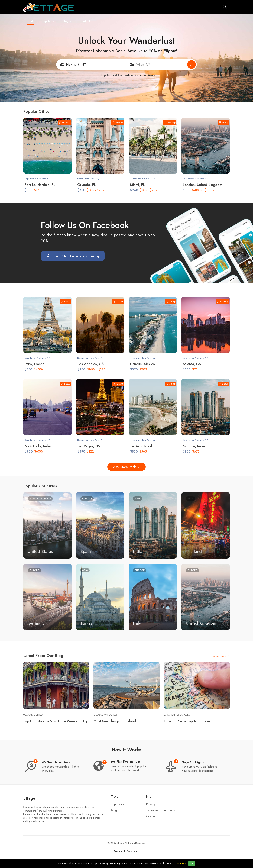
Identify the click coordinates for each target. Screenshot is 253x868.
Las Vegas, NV (89, 446)
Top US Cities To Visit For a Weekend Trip (56, 721)
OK (192, 864)
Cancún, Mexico (142, 364)
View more (221, 656)
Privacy (151, 804)
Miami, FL (137, 185)
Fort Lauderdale (122, 75)
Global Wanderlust (106, 715)
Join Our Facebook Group (73, 256)
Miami (152, 75)
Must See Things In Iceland (115, 721)
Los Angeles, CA (91, 364)
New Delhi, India (38, 446)
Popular (108, 7)
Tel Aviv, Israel (141, 446)
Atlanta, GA (192, 364)
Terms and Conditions (160, 810)
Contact (144, 7)
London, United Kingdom (202, 185)
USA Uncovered (33, 715)
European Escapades (177, 715)
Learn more (180, 864)
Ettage (29, 798)
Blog (127, 7)
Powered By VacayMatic (127, 851)
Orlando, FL (87, 185)
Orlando (141, 75)
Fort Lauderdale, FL (40, 185)
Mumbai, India (194, 446)
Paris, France (35, 364)
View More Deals (126, 467)
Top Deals (117, 804)
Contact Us (153, 816)
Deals (90, 8)
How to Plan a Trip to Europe (187, 721)
